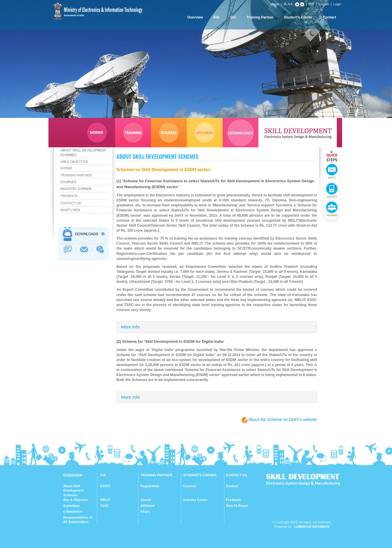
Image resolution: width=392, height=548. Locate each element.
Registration (150, 486)
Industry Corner (196, 500)
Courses (190, 486)
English (324, 4)
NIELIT (106, 500)
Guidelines (72, 506)
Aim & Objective (76, 500)
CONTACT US (237, 475)
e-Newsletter (73, 512)
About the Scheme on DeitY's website (283, 420)
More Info (131, 327)
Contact (330, 17)
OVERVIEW (73, 475)
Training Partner (260, 17)
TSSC (105, 506)
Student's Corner (298, 17)
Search (146, 500)
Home (275, 4)
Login (338, 4)
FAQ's (145, 512)
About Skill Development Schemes (74, 491)
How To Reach (237, 506)
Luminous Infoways (312, 527)
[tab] (217, 327)
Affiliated (148, 506)
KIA (217, 17)
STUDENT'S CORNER (200, 475)
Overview (195, 17)
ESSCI (105, 486)
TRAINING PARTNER (157, 475)
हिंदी (311, 4)
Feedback (234, 500)
